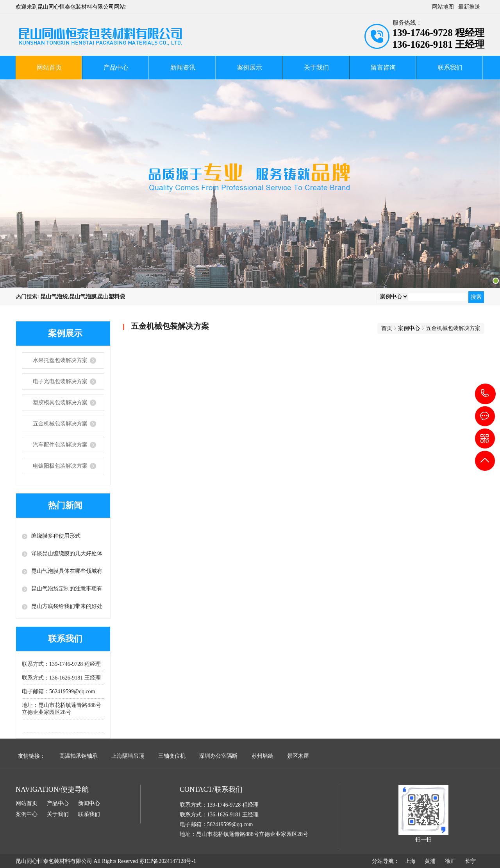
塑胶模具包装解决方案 (60, 403)
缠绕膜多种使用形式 (56, 536)
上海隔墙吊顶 (128, 756)
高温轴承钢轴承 (79, 756)
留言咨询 (383, 67)
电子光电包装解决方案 (60, 381)
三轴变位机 (172, 756)
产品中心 (116, 67)
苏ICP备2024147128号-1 (168, 861)
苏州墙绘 (262, 756)
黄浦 (430, 861)
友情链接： (32, 756)
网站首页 (49, 67)
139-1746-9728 (485, 394)
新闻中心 (89, 803)
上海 (410, 861)
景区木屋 (298, 756)
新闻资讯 (183, 67)
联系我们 (450, 67)
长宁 (470, 861)
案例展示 (250, 67)
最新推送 (469, 7)
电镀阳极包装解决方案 (60, 466)
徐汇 (450, 861)
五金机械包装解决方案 (60, 424)
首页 (387, 328)
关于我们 (316, 67)
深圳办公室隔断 (218, 756)
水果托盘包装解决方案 (60, 360)
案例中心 (27, 814)
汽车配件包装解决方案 (60, 445)
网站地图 (443, 7)
